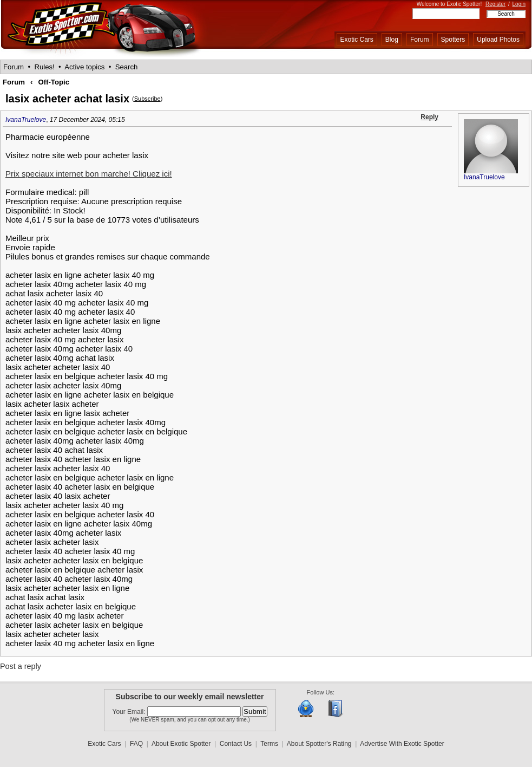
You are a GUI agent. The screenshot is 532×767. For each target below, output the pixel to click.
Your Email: (130, 712)
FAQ (136, 744)
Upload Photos (498, 40)
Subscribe (147, 99)
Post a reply (21, 666)
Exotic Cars (357, 40)
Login (519, 4)
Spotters (453, 40)
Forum (420, 40)
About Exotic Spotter (181, 744)
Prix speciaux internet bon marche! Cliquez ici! (89, 174)
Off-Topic (54, 82)
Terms (269, 744)
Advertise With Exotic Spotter (402, 744)
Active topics (84, 67)
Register (495, 4)
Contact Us (236, 744)
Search (127, 67)
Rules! (44, 67)
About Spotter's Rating (319, 744)
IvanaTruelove (26, 120)
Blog (392, 40)
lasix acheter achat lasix (67, 99)
